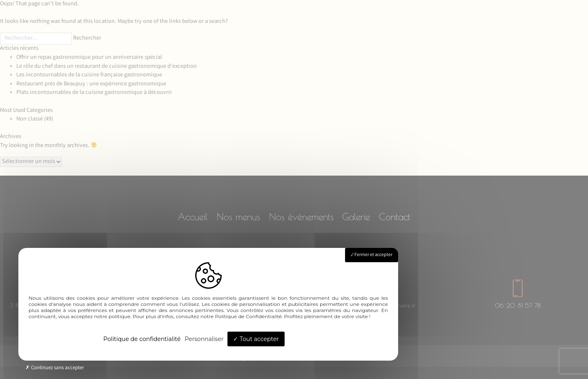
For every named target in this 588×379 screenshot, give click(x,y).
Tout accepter (256, 339)
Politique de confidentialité (142, 339)
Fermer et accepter (372, 255)
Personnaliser (204, 339)
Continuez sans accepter (55, 368)
